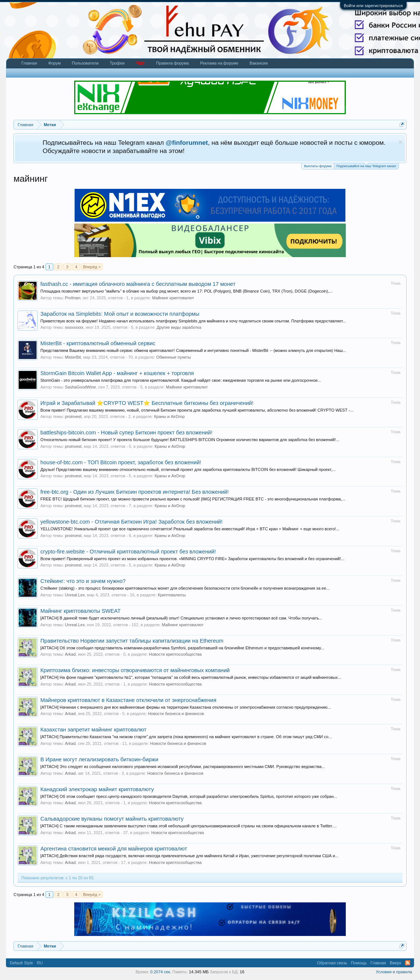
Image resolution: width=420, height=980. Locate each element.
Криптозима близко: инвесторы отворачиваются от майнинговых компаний (135, 670)
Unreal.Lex (75, 595)
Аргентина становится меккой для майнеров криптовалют (114, 849)
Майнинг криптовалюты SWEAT (80, 611)
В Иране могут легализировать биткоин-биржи (99, 759)
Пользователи (85, 63)
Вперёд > (92, 267)
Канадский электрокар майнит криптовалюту (97, 789)
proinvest (73, 416)
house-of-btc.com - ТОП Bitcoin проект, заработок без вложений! (121, 462)
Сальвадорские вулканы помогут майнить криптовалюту (112, 819)
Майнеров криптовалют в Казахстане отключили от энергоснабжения (128, 700)
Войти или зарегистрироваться (373, 6)
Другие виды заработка (179, 327)
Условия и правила (394, 972)
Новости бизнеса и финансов (176, 714)
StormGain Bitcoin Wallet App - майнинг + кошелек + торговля (117, 373)
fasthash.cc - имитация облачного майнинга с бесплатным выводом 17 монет (138, 284)
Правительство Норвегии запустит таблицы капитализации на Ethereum (132, 641)
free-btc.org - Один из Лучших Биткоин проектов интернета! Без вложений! (134, 492)
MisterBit (73, 357)
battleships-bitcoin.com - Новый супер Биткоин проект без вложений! (126, 433)
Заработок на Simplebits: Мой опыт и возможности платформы (120, 314)
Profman (73, 298)
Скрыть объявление (400, 142)
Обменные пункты (174, 357)
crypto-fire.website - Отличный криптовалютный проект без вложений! (128, 552)
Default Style (21, 963)
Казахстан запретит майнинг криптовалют (93, 730)
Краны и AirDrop (169, 416)
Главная (29, 63)
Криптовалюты (172, 595)
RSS (408, 963)
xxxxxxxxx (74, 327)
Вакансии (259, 63)
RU (40, 963)
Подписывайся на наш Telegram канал (366, 166)
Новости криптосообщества (175, 654)
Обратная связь (332, 963)
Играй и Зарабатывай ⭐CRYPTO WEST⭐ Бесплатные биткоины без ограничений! (147, 403)
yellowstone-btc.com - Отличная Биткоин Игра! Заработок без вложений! (131, 522)
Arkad (70, 654)
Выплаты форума (318, 166)
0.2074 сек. (161, 972)
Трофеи (117, 63)
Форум (54, 63)
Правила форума (172, 63)
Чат (140, 63)
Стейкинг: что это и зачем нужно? (83, 581)
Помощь (359, 963)
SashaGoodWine (80, 387)
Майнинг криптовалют (173, 298)
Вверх (396, 963)
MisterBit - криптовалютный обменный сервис (98, 343)
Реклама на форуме (219, 63)
